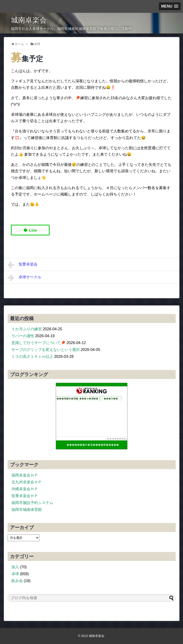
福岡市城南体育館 (27, 510)
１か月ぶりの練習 (27, 329)
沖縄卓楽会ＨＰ (25, 489)
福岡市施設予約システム (32, 503)
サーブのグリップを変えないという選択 (46, 350)
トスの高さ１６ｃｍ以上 (32, 357)
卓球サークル (25, 278)
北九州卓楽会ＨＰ (27, 482)
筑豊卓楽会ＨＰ (25, 496)
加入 (15, 567)
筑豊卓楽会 (23, 265)
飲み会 (17, 581)
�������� (117, 439)
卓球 (15, 574)
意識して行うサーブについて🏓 (38, 343)
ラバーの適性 (23, 336)
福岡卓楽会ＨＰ (25, 475)
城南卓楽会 (29, 20)
